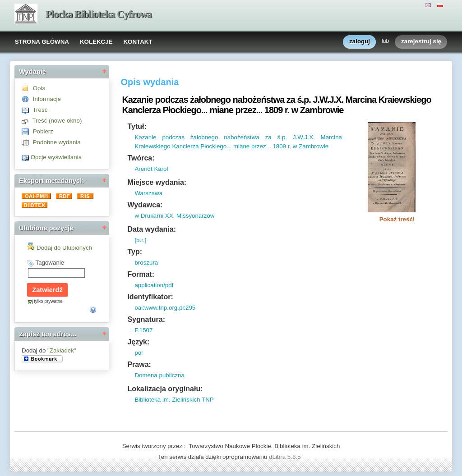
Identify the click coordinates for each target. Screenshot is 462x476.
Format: (141, 274)
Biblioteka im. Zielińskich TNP (174, 400)
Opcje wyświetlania (56, 157)
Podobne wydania (57, 142)
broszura (146, 263)
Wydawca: (145, 205)
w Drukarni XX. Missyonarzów (174, 216)
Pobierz (43, 131)
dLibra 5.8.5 (286, 457)
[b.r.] (140, 240)
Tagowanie (50, 263)
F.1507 (143, 330)
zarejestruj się (421, 42)
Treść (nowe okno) (57, 121)
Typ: (135, 252)
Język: (138, 342)
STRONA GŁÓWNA (42, 42)
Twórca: (141, 158)
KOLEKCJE (96, 42)
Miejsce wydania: (157, 182)
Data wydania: (152, 229)
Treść (40, 110)
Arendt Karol (151, 169)
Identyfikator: (150, 297)
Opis (39, 88)
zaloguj (360, 42)
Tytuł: (137, 126)
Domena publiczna (159, 375)
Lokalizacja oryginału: (165, 389)
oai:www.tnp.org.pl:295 (165, 308)
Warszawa (148, 193)
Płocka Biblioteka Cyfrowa (99, 14)
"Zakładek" (62, 350)
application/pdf (154, 285)
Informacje (47, 99)
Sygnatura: (146, 319)
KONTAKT (138, 42)
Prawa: (139, 364)
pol (139, 353)
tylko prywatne (48, 301)
